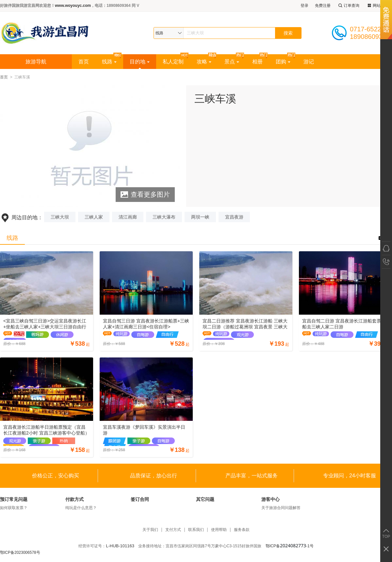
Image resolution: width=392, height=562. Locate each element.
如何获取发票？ (14, 508)
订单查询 (348, 6)
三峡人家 (94, 217)
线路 (109, 62)
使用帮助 (219, 530)
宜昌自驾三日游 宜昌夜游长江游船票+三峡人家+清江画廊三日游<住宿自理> (146, 324)
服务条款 (242, 530)
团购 (283, 62)
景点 (232, 62)
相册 (257, 62)
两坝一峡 (200, 217)
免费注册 (323, 6)
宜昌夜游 (234, 217)
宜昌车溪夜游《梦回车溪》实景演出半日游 (144, 430)
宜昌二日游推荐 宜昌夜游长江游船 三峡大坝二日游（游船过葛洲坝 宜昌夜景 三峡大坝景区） (245, 324)
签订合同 (140, 499)
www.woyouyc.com (73, 6)
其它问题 (205, 499)
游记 (309, 62)
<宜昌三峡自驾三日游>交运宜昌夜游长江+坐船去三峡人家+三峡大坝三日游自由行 (45, 324)
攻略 (204, 62)
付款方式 (74, 499)
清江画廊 (128, 217)
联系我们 (196, 530)
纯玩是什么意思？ (81, 508)
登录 (304, 6)
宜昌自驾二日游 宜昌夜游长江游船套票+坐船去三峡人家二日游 (345, 324)
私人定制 (173, 62)
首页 (84, 62)
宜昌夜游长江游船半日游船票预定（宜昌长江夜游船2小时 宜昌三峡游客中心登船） (46, 430)
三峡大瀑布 (164, 217)
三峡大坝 (60, 217)
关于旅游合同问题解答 (281, 508)
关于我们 (150, 530)
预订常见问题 (14, 499)
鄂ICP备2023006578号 (20, 553)
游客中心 (270, 499)
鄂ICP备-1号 (290, 546)
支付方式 (173, 530)
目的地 (140, 62)
